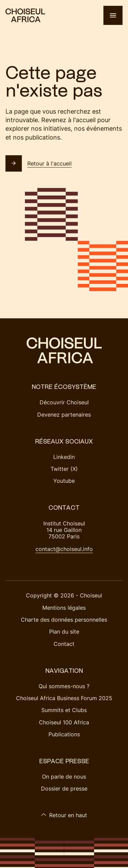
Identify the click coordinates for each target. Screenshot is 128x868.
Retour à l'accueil (39, 163)
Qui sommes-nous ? (64, 686)
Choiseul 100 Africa (64, 722)
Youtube (64, 481)
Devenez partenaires (64, 415)
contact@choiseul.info (64, 549)
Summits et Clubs (64, 710)
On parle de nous (64, 777)
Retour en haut (64, 815)
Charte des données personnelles (64, 620)
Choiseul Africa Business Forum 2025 (64, 698)
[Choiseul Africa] (25, 15)
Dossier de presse (64, 789)
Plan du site (64, 632)
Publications (64, 734)
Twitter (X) (64, 469)
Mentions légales (64, 608)
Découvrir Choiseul (64, 402)
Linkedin (64, 457)
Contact (64, 644)
